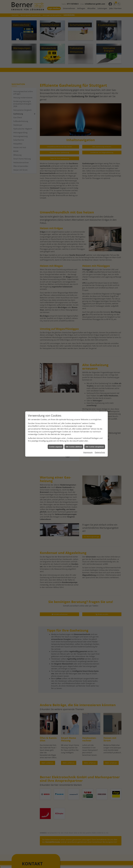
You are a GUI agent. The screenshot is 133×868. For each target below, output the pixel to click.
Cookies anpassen (56, 447)
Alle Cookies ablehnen (74, 447)
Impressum (88, 452)
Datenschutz (100, 452)
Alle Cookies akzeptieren (95, 447)
